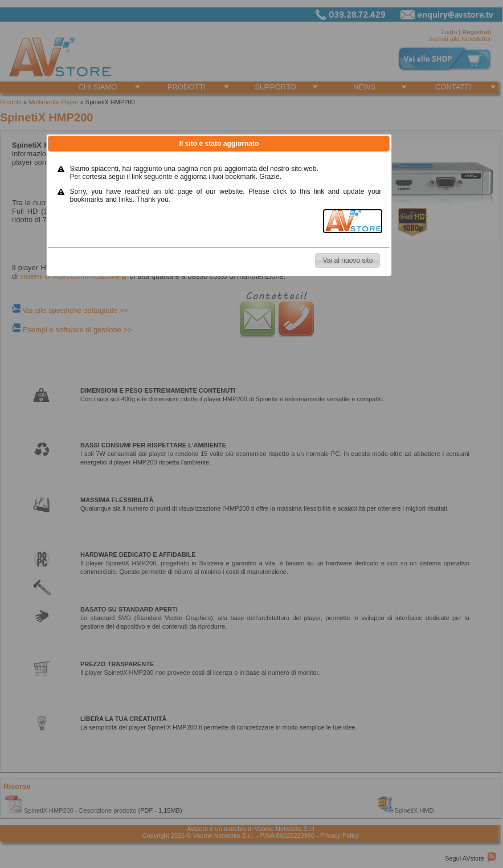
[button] (347, 260)
